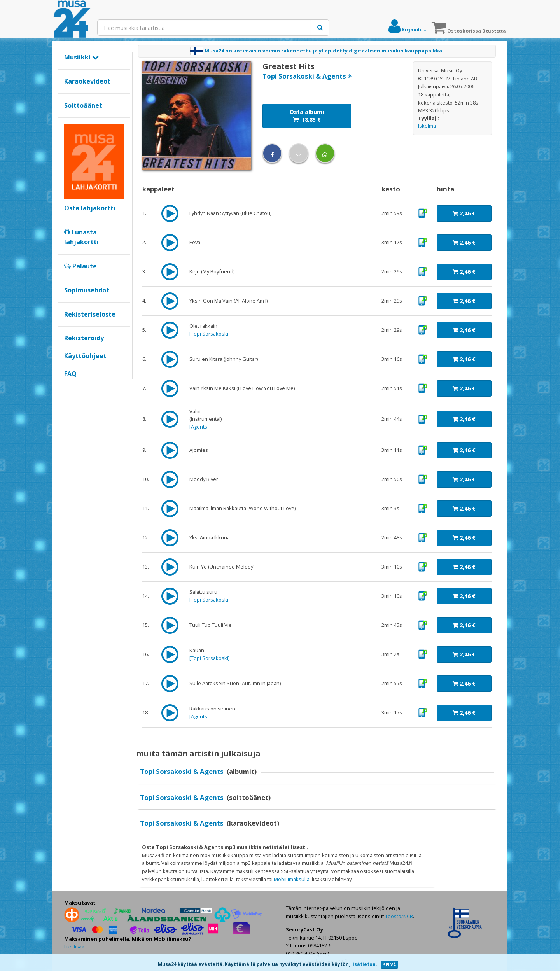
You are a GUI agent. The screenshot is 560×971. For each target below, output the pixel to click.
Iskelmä (427, 126)
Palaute (80, 266)
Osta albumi (307, 116)
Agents (199, 427)
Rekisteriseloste (90, 314)
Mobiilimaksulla (292, 879)
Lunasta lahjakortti (81, 237)
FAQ (70, 374)
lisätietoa (363, 964)
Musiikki (81, 57)
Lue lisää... (76, 947)
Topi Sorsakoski (210, 334)
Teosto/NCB (399, 916)
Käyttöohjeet (85, 356)
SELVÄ (389, 965)
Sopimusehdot (87, 290)
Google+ (68, 387)
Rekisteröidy (84, 338)
